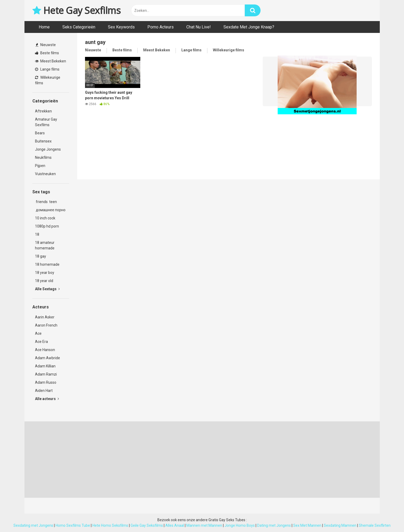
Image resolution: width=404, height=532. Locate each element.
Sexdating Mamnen (340, 525)
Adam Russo (46, 382)
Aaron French (46, 325)
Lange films (47, 69)
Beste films (47, 53)
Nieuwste (46, 45)
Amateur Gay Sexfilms (46, 122)
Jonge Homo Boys (240, 525)
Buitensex (43, 141)
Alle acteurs (47, 399)
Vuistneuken (45, 174)
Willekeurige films (48, 80)
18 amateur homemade (45, 245)
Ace (38, 333)
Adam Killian (45, 366)
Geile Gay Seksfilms (147, 525)
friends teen (46, 202)
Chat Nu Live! (199, 27)
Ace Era (41, 342)
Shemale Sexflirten (375, 525)
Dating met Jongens (274, 525)
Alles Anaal (175, 525)
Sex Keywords (121, 27)
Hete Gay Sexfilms (77, 10)
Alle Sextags (47, 289)
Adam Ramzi (46, 374)
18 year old (44, 281)
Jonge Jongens (48, 149)
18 (37, 234)
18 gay (41, 256)
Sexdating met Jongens (33, 525)
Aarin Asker (45, 317)
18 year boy (45, 273)
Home (44, 27)
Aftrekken (43, 111)
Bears (40, 133)
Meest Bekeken (51, 61)
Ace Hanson (45, 350)
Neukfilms (43, 157)
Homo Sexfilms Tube (73, 525)
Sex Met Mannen (307, 525)
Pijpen (40, 166)
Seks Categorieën (79, 27)
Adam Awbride (48, 358)
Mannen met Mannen (204, 525)
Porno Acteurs (161, 27)
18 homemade (47, 264)
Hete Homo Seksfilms (110, 525)
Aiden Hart (44, 391)
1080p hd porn (47, 226)
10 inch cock (45, 218)
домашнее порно (50, 210)
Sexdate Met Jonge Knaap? (249, 27)
